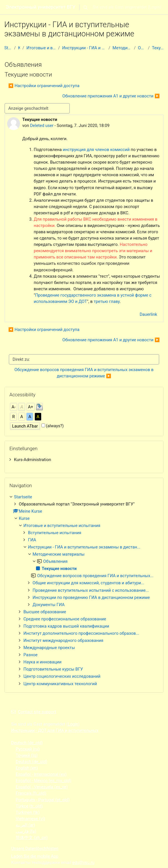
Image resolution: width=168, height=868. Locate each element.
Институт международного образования (63, 640)
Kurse (19, 48)
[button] (86, 7)
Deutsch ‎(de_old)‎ (27, 743)
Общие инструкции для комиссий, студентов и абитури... (88, 583)
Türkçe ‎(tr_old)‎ (29, 806)
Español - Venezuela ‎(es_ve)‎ (42, 787)
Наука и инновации (42, 662)
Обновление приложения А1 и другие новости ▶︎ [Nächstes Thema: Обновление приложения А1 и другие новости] (111, 96)
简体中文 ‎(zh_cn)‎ (32, 838)
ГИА (32, 540)
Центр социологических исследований (62, 676)
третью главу (107, 301)
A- (14, 407)
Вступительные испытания (55, 533)
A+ (31, 407)
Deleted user (42, 126)
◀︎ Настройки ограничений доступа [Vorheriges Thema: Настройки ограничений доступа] (44, 86)
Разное (30, 655)
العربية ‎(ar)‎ (25, 825)
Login (155, 7)
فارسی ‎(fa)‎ (26, 831)
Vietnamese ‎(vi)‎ (30, 819)
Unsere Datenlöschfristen (35, 849)
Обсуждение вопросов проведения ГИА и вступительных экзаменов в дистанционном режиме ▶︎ (85, 373)
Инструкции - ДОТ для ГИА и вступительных (55, 730)
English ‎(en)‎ (27, 768)
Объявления (142, 48)
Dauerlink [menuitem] (148, 314)
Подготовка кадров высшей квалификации (66, 626)
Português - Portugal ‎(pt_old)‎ (43, 800)
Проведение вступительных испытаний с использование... (91, 590)
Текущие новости (158, 48)
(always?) (55, 426)
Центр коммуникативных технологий (60, 684)
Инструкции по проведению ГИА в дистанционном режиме (91, 597)
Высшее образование (45, 612)
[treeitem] (84, 460)
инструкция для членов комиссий (96, 150)
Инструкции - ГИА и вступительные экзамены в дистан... (84, 48)
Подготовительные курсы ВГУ (53, 669)
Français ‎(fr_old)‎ (31, 793)
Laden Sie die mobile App (35, 856)
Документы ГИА (49, 605)
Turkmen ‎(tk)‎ (28, 812)
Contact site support (34, 712)
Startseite (8, 48)
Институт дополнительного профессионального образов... (81, 633)
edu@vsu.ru (83, 863)
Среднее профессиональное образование (65, 619)
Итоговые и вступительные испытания (41, 48)
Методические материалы (122, 48)
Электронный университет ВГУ (41, 7)
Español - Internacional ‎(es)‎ (41, 774)
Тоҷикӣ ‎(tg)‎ (27, 755)
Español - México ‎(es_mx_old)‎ (43, 781)
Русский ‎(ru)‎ (28, 749)
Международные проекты (49, 648)
